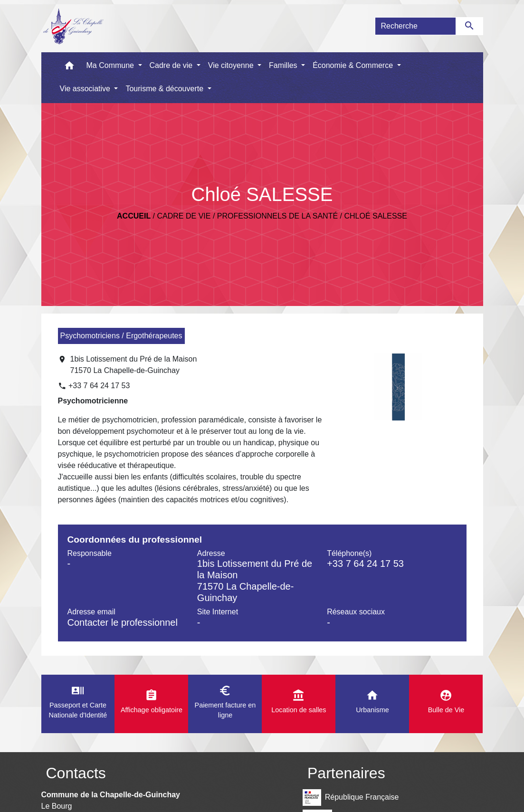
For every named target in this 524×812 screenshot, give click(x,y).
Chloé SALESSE (376, 216)
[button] (69, 68)
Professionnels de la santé (277, 216)
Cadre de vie (184, 216)
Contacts (76, 773)
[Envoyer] (470, 26)
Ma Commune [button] (111, 65)
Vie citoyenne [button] (232, 65)
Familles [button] (284, 65)
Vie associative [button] (86, 89)
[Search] (415, 26)
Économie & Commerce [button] (354, 65)
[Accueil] (73, 26)
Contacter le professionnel (123, 622)
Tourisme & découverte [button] (165, 89)
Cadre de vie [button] (172, 65)
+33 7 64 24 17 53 (99, 386)
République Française (351, 798)
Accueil (134, 216)
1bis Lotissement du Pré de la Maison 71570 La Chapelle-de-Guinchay (134, 365)
